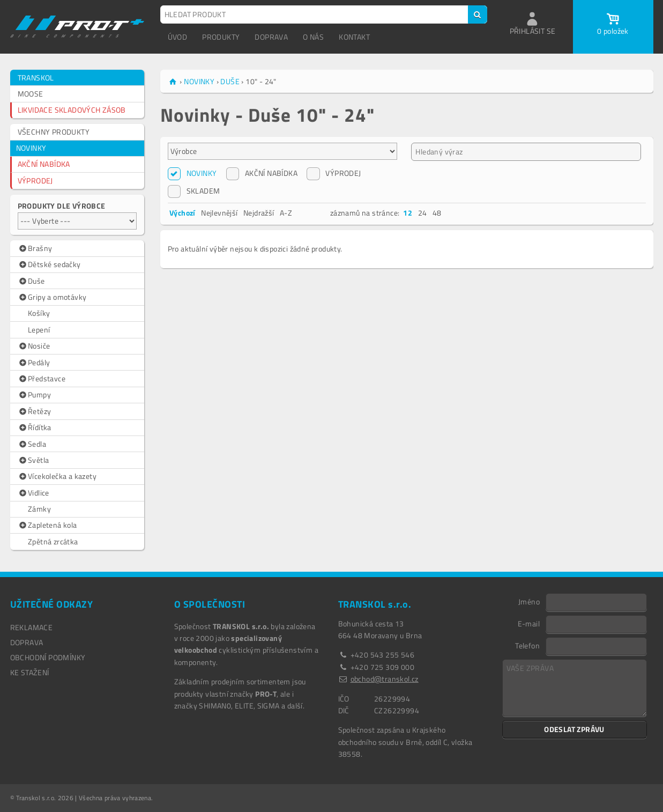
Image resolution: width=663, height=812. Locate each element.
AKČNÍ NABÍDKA (44, 164)
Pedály (34, 363)
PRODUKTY (221, 37)
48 (437, 213)
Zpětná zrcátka (53, 541)
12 (408, 213)
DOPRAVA (271, 37)
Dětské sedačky (49, 264)
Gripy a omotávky (52, 297)
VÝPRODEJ (35, 180)
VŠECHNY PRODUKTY (54, 132)
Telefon (527, 645)
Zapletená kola (47, 525)
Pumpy (35, 395)
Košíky (39, 313)
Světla (33, 460)
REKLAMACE (32, 627)
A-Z (286, 213)
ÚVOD (178, 37)
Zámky (39, 509)
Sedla (32, 444)
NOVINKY (31, 148)
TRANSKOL (36, 77)
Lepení (39, 330)
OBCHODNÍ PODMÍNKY (48, 657)
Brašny (35, 248)
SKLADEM (194, 191)
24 (423, 213)
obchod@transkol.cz (385, 679)
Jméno (529, 601)
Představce (42, 379)
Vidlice (33, 493)
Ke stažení (30, 672)
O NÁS (313, 37)
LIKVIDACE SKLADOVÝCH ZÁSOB (72, 110)
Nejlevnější (219, 213)
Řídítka (35, 427)
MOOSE (31, 94)
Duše (31, 281)
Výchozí (182, 213)
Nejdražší (259, 213)
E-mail (529, 623)
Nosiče (34, 346)
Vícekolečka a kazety (57, 476)
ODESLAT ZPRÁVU (574, 729)
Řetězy (35, 411)
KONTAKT (354, 37)
